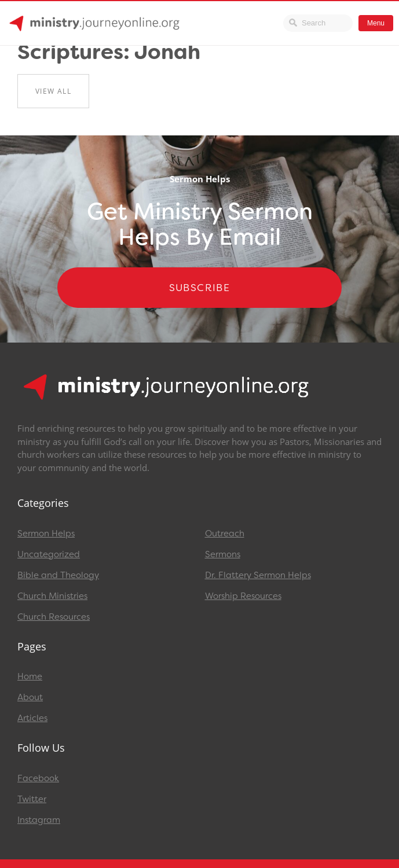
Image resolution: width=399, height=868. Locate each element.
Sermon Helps (46, 534)
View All (53, 91)
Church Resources (54, 617)
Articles (32, 718)
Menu (376, 23)
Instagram (39, 820)
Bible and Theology (58, 575)
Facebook (38, 778)
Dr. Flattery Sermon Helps (258, 575)
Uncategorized (49, 554)
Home (30, 676)
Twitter (32, 799)
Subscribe (200, 288)
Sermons (223, 554)
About (30, 697)
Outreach (225, 534)
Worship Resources (243, 596)
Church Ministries (52, 596)
